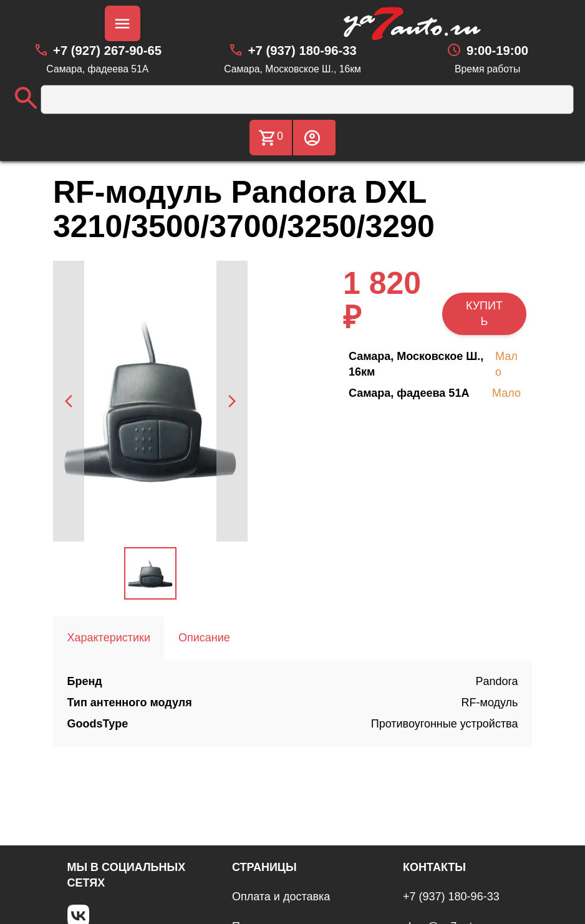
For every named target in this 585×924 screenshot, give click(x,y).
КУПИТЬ (484, 314)
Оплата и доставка (281, 897)
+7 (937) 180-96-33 (451, 897)
